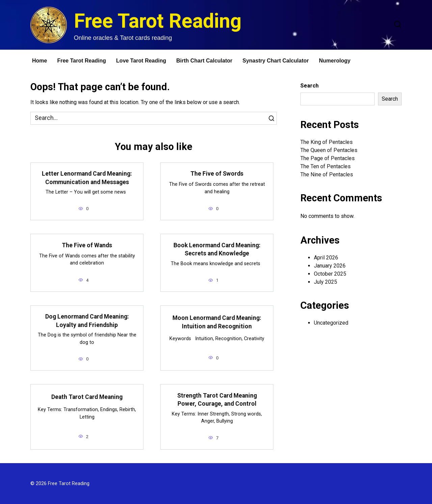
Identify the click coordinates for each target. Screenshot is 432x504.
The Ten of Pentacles (326, 166)
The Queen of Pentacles (329, 150)
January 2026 (330, 266)
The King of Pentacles (327, 142)
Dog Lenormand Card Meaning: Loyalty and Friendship (87, 321)
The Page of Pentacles (328, 158)
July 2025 (326, 282)
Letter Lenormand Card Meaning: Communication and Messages (87, 178)
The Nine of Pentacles (327, 174)
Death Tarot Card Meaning (87, 397)
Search (309, 86)
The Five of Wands (87, 245)
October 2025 (330, 274)
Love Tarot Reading (141, 61)
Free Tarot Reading (158, 21)
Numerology (335, 61)
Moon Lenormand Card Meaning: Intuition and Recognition (217, 322)
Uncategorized (331, 323)
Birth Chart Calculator (204, 61)
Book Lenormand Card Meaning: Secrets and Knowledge (217, 249)
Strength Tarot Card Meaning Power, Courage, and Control (217, 399)
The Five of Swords (217, 174)
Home (39, 61)
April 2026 (326, 258)
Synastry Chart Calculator (276, 61)
